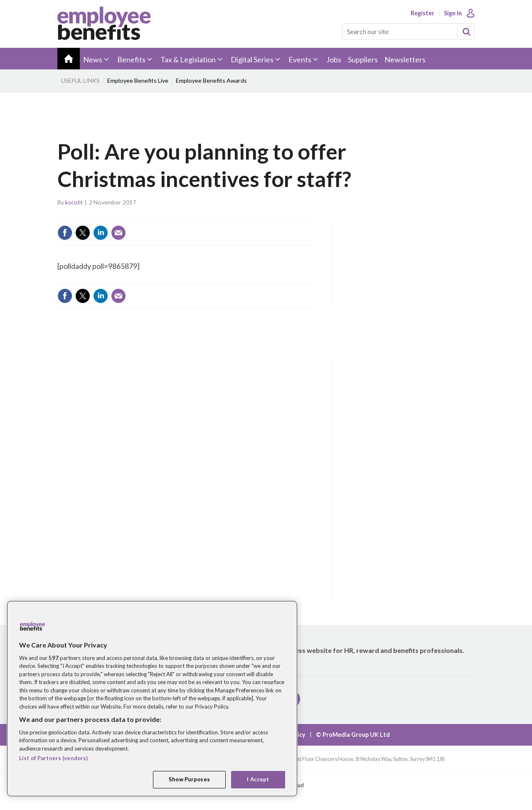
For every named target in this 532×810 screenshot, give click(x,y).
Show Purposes (189, 779)
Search (466, 32)
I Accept (258, 779)
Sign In (453, 13)
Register (422, 13)
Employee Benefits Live (138, 80)
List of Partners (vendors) (53, 758)
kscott (74, 202)
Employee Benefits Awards (211, 80)
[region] (152, 699)
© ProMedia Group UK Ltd (353, 735)
